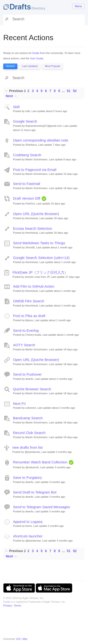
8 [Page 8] (55, 91)
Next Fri (19, 403)
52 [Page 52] (75, 91)
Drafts (36, 53)
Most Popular (53, 66)
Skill (16, 107)
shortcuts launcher (28, 536)
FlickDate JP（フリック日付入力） (40, 272)
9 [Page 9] (59, 91)
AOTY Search (24, 345)
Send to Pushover (27, 374)
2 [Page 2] (28, 91)
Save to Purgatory (28, 477)
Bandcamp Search (28, 418)
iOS (18, 639)
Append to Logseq (28, 522)
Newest (10, 66)
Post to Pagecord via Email (35, 170)
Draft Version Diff (27, 198)
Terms (18, 605)
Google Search (25, 121)
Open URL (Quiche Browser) (36, 214)
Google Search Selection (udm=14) (41, 258)
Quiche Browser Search (32, 389)
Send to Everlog (26, 330)
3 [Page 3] (33, 91)
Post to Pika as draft (29, 316)
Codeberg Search (27, 155)
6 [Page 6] (46, 91)
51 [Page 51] (69, 91)
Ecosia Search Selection (33, 228)
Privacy (8, 605)
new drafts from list (28, 447)
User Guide (37, 58)
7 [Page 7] (50, 91)
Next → (11, 96)
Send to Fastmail (27, 184)
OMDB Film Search (29, 301)
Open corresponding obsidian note (41, 140)
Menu (78, 6)
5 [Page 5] (42, 91)
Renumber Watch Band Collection (40, 462)
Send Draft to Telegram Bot (35, 492)
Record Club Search (29, 433)
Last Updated (30, 66)
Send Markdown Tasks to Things (39, 243)
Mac (25, 639)
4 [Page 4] (37, 91)
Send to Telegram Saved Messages (42, 507)
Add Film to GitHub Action (34, 286)
